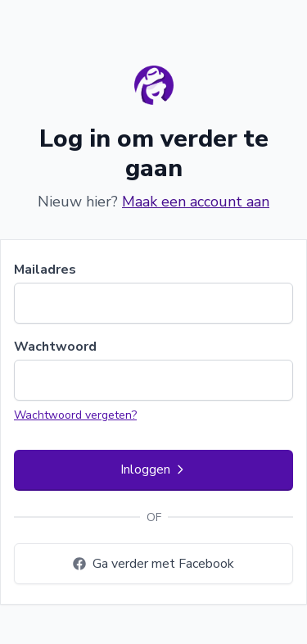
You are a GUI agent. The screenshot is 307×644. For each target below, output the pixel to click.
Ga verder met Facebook (153, 564)
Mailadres (45, 270)
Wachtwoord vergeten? (75, 415)
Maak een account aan (196, 202)
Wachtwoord (55, 347)
